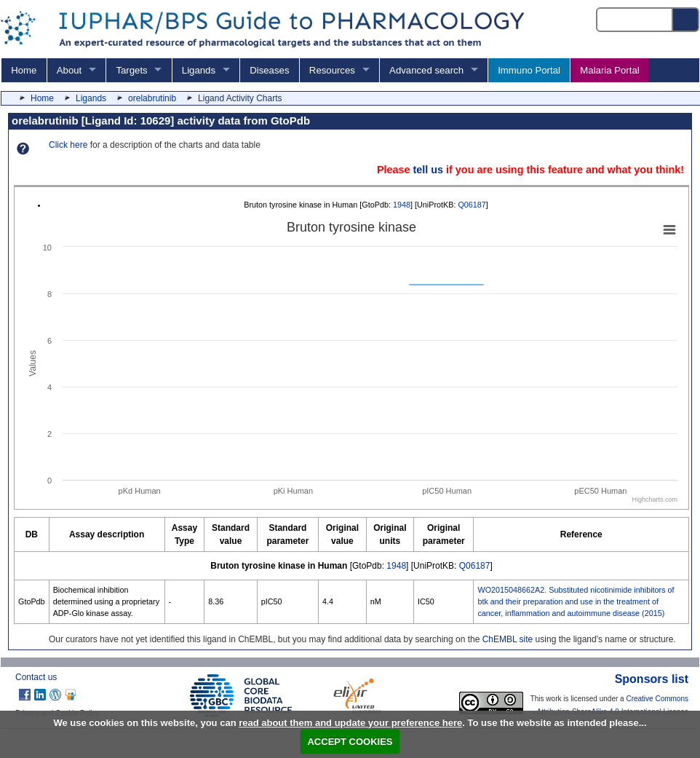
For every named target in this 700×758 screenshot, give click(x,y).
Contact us (36, 677)
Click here (68, 145)
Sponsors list (652, 679)
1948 (402, 205)
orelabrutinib (152, 98)
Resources (332, 70)
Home (24, 70)
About (69, 70)
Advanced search (426, 70)
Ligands (199, 70)
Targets (131, 70)
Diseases (269, 70)
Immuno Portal (529, 70)
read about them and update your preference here (350, 723)
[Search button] (686, 20)
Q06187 (472, 205)
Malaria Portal (609, 70)
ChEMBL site (508, 639)
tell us (428, 170)
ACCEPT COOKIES (350, 742)
